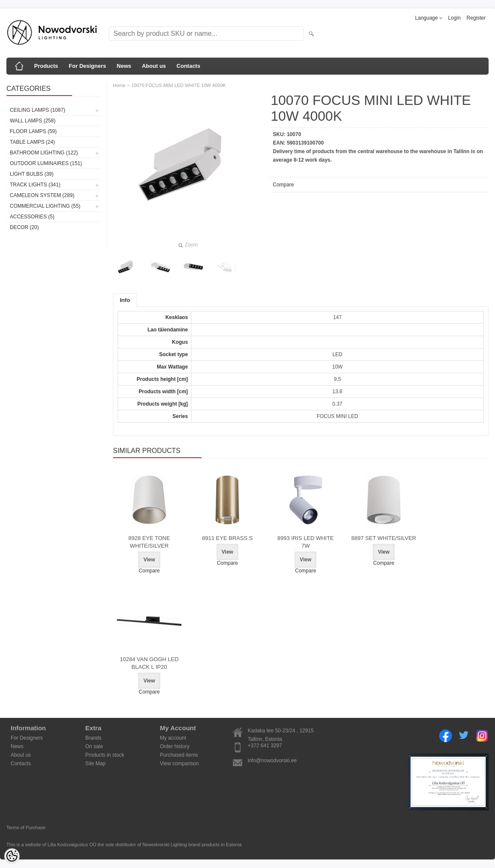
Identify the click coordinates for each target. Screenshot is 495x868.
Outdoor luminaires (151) (46, 163)
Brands (93, 738)
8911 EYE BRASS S (227, 538)
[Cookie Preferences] (12, 856)
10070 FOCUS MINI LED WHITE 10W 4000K (179, 85)
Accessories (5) (32, 217)
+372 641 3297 (265, 746)
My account (173, 738)
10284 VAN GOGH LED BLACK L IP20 (149, 663)
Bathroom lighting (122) (44, 153)
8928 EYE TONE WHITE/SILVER (149, 542)
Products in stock (105, 755)
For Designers (87, 66)
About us (154, 66)
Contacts (188, 66)
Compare (283, 185)
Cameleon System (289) (42, 195)
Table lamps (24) (32, 142)
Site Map (95, 763)
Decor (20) (24, 227)
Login (454, 18)
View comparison (179, 763)
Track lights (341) (35, 185)
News (124, 66)
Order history (175, 746)
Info (125, 300)
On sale (94, 746)
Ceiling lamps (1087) (38, 110)
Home (119, 85)
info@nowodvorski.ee (272, 761)
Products (46, 66)
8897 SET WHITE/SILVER (384, 538)
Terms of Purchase (26, 827)
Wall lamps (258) (33, 121)
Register (476, 18)
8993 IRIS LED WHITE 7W (306, 542)
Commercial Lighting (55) (45, 206)
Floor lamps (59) (33, 131)
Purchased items (179, 755)
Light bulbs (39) (32, 174)
